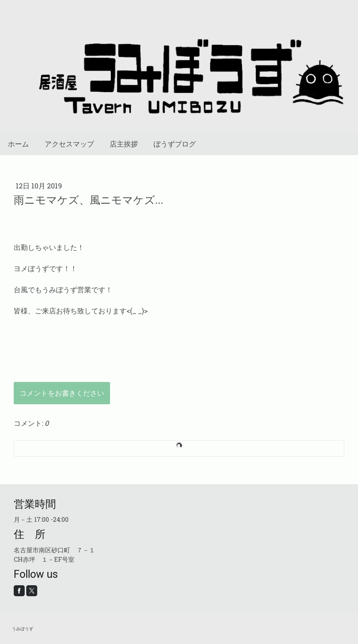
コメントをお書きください (62, 393)
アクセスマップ (69, 144)
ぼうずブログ (175, 144)
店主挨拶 (124, 144)
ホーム (18, 144)
